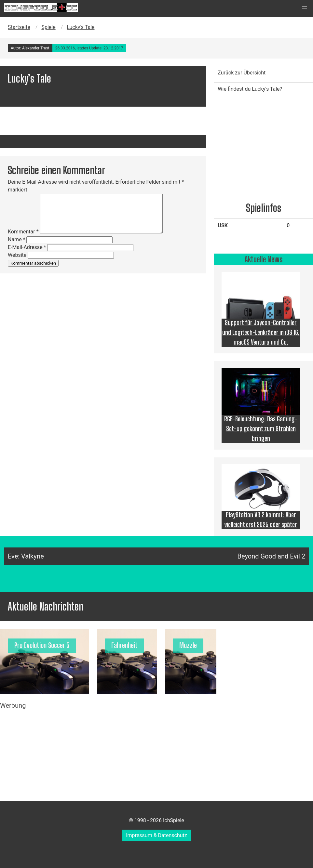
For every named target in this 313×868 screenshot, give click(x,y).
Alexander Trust (36, 48)
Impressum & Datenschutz (156, 835)
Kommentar (23, 232)
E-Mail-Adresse (27, 247)
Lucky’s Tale (81, 27)
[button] (305, 8)
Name (17, 239)
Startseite (19, 27)
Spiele (48, 27)
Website (17, 255)
